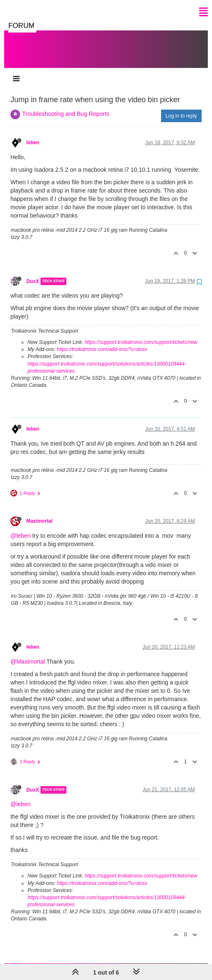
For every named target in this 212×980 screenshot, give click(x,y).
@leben (20, 527)
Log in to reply (181, 108)
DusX (33, 273)
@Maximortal (28, 653)
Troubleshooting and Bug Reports (66, 105)
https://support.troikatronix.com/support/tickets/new (141, 334)
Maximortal (39, 513)
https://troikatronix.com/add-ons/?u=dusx (102, 341)
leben (33, 134)
